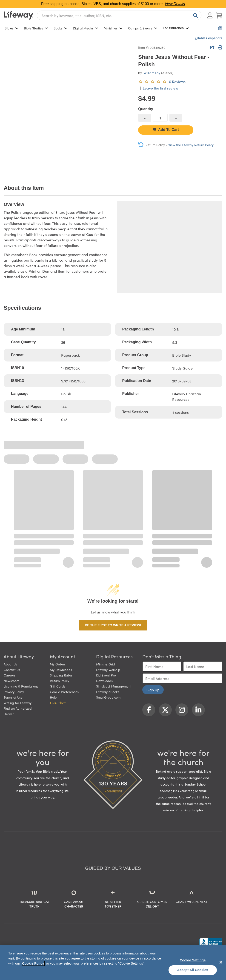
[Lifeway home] (18, 15)
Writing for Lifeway (18, 703)
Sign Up (153, 690)
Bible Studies (36, 28)
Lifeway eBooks (108, 692)
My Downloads (61, 670)
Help (53, 697)
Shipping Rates (61, 675)
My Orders (58, 664)
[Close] (221, 962)
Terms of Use (13, 697)
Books (60, 28)
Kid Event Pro (106, 675)
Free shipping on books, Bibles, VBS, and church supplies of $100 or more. (113, 4)
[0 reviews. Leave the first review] (162, 81)
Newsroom (11, 681)
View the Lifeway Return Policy (191, 145)
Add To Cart (166, 130)
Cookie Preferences (64, 692)
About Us (10, 664)
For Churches (176, 28)
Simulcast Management (114, 686)
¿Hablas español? (209, 38)
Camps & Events (143, 28)
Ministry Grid (106, 664)
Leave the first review (160, 88)
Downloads (104, 681)
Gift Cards (58, 686)
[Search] (195, 15)
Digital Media (86, 28)
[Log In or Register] (210, 15)
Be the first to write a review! (113, 625)
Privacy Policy (14, 692)
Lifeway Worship (108, 670)
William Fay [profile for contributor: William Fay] (152, 73)
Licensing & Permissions (21, 686)
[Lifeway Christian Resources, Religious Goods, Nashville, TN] (211, 942)
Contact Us (12, 670)
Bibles (11, 28)
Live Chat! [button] (58, 703)
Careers (10, 675)
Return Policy (60, 681)
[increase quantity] (176, 118)
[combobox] (119, 15)
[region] (113, 963)
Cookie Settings (193, 960)
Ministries (113, 28)
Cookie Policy (33, 963)
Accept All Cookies (193, 970)
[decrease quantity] (145, 118)
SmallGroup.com (108, 697)
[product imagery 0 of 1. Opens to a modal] (68, 109)
